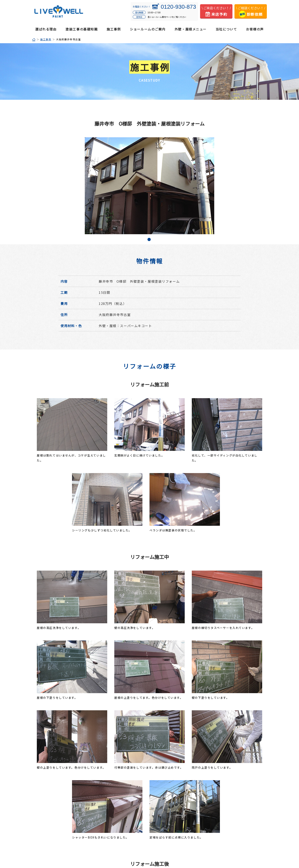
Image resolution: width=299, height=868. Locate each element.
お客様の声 (255, 29)
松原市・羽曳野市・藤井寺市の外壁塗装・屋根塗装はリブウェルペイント (59, 11)
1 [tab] (149, 240)
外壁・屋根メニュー (191, 29)
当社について (226, 29)
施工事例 (114, 29)
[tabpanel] (149, 186)
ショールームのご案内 (148, 29)
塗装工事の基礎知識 (82, 29)
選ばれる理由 (46, 29)
